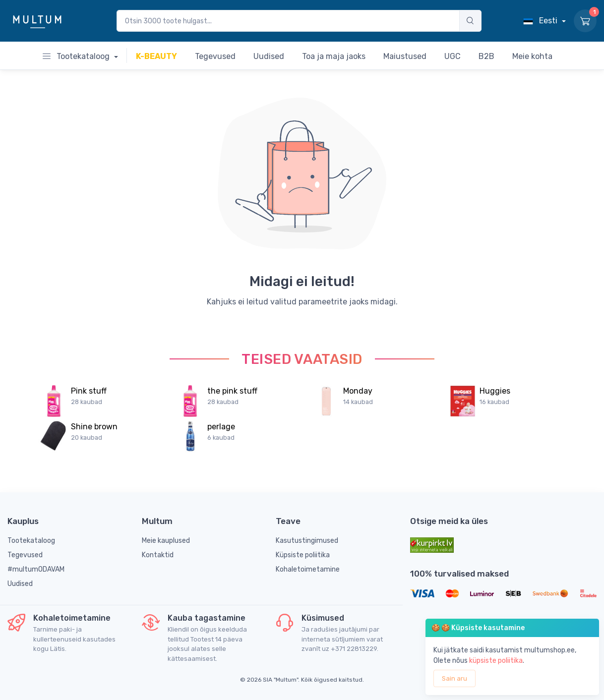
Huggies (495, 391)
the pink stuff (232, 391)
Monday (358, 391)
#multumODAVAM (36, 569)
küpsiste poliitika (496, 661)
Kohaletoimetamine (308, 569)
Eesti (541, 21)
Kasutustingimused (307, 541)
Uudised (20, 584)
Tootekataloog (77, 56)
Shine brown (94, 427)
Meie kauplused (166, 541)
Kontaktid (158, 555)
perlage (221, 427)
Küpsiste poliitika (303, 555)
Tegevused (25, 555)
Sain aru (454, 678)
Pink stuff (89, 391)
